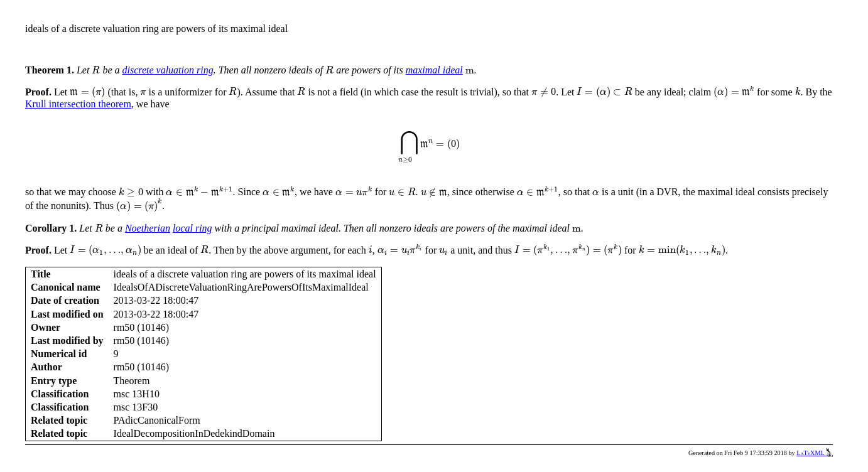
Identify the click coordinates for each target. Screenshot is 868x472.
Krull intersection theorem (78, 104)
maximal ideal (434, 70)
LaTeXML (815, 453)
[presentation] (96, 70)
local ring (193, 228)
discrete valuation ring (167, 70)
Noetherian (148, 228)
